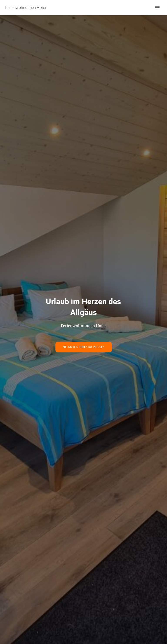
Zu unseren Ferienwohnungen (84, 347)
